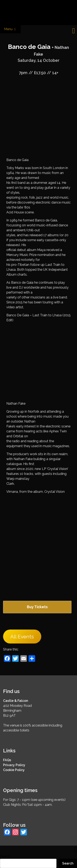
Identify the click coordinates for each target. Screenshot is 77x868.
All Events (22, 637)
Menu (10, 29)
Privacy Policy (14, 765)
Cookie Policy (14, 770)
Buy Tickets (37, 607)
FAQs (7, 760)
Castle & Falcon (16, 701)
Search (5, 856)
